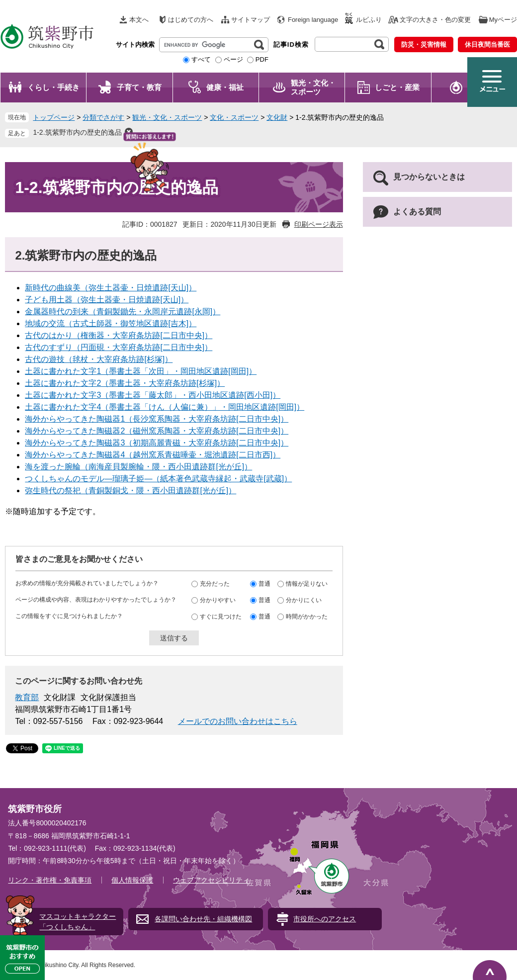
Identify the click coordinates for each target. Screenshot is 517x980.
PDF (262, 59)
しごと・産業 (397, 87)
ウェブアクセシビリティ (211, 880)
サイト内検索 (135, 45)
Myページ (503, 20)
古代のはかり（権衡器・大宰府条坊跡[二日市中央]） (119, 335)
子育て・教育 (139, 87)
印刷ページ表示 (319, 224)
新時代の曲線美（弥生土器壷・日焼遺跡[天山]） (111, 288)
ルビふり (369, 20)
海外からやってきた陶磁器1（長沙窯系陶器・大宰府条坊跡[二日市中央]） (157, 419)
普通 (264, 583)
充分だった (215, 583)
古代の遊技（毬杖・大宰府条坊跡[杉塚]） (99, 359)
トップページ (54, 117)
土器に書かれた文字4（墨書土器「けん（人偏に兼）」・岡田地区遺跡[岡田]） (165, 407)
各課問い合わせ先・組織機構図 (203, 919)
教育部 (27, 697)
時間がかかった (307, 616)
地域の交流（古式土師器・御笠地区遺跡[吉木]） (111, 323)
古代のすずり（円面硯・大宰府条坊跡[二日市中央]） (119, 347)
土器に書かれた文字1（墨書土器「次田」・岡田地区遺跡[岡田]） (141, 371)
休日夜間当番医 (487, 45)
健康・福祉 (225, 87)
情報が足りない (307, 583)
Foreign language (313, 20)
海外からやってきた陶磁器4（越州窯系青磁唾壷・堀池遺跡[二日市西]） (153, 455)
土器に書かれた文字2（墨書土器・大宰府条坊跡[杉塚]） (125, 383)
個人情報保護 (132, 880)
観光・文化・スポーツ (167, 117)
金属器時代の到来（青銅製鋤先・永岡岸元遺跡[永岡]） (123, 312)
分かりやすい (218, 600)
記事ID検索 (291, 45)
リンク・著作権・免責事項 (50, 880)
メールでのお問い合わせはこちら (238, 721)
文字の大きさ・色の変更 (435, 20)
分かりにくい (304, 600)
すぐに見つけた (221, 616)
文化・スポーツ (234, 117)
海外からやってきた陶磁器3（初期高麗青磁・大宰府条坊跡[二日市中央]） (157, 443)
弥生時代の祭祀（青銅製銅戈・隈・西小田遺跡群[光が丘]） (130, 490)
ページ (233, 59)
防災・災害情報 (424, 45)
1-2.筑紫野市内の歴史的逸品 (77, 132)
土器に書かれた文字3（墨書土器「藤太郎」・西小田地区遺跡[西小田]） (153, 395)
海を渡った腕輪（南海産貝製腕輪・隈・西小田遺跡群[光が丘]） (138, 467)
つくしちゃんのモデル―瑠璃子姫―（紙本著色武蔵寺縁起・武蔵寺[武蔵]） (158, 479)
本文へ (139, 20)
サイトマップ (251, 20)
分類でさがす (103, 117)
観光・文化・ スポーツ (313, 87)
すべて (201, 59)
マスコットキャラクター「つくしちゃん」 (78, 922)
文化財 (277, 117)
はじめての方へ (191, 20)
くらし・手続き (53, 87)
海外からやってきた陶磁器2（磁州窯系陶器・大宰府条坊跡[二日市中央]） (157, 431)
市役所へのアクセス (325, 919)
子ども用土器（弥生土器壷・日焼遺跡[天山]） (107, 300)
